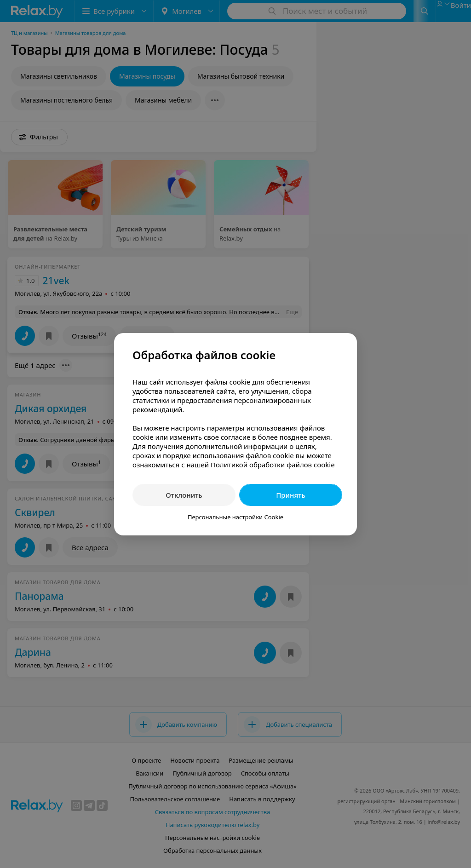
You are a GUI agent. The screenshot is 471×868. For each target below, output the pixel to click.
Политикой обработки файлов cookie (273, 465)
